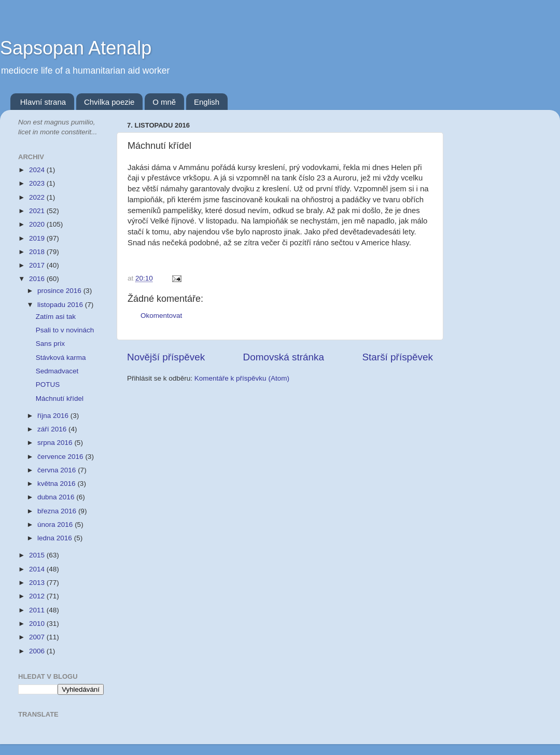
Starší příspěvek (398, 357)
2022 (38, 197)
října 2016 (54, 416)
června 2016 (58, 470)
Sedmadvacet (57, 371)
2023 (38, 183)
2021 (38, 211)
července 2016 (61, 457)
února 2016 (56, 525)
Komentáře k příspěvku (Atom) (242, 378)
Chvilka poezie (109, 102)
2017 (38, 265)
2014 (38, 569)
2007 (38, 637)
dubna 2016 (57, 497)
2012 (38, 596)
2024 (38, 170)
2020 (38, 224)
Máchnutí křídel (60, 399)
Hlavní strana (43, 102)
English (207, 102)
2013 (38, 583)
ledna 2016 (56, 538)
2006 (38, 651)
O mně (164, 102)
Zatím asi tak (56, 317)
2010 (38, 624)
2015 (38, 555)
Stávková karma (61, 358)
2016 (38, 279)
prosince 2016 (60, 291)
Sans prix (50, 344)
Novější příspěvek (166, 357)
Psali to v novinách (65, 330)
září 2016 (53, 429)
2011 (38, 610)
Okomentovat (161, 316)
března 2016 (58, 511)
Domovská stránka (284, 357)
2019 (38, 238)
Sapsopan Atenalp (76, 48)
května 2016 (57, 484)
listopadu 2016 (61, 305)
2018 (38, 252)
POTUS (48, 385)
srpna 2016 (56, 443)
